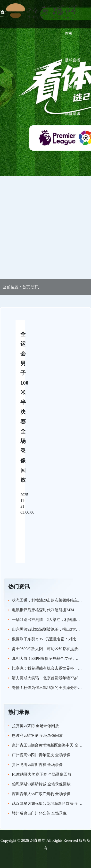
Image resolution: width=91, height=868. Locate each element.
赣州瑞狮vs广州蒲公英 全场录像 (39, 813)
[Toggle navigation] (12, 88)
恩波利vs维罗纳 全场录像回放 (37, 735)
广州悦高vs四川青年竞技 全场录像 (41, 755)
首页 (69, 33)
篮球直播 (73, 87)
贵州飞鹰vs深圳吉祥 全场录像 (37, 765)
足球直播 (73, 60)
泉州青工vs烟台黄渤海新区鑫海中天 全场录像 (51, 745)
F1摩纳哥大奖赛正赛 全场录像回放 (42, 774)
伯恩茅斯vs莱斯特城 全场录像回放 (41, 784)
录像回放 (73, 140)
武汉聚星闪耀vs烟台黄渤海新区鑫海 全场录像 (51, 804)
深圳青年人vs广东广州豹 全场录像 (41, 794)
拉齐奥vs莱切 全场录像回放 (35, 726)
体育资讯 (73, 114)
